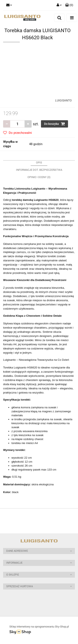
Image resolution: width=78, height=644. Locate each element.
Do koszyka (54, 124)
